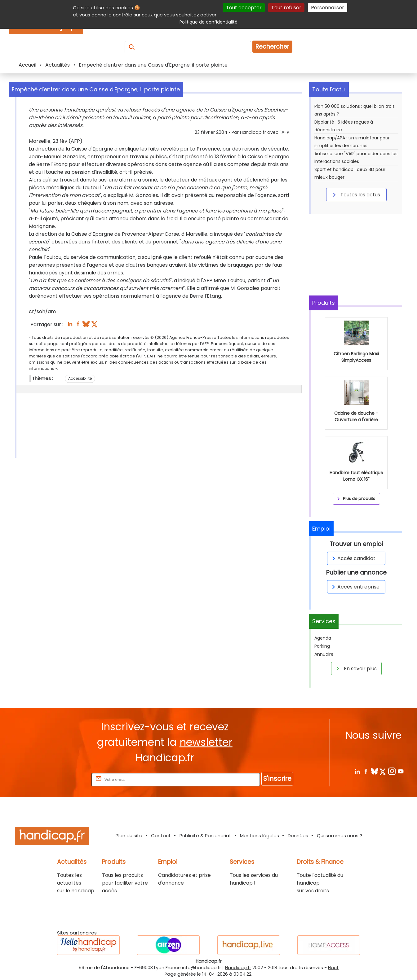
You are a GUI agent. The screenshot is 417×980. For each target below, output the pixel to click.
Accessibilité (80, 378)
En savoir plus (355, 668)
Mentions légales (260, 836)
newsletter (206, 742)
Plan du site (129, 836)
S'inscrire (277, 779)
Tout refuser (286, 8)
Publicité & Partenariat (205, 836)
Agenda (323, 638)
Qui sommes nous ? (339, 836)
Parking (322, 646)
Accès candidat (353, 558)
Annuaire (324, 654)
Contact (161, 836)
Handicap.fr (238, 968)
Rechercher (272, 47)
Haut (333, 968)
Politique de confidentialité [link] (208, 22)
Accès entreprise (355, 587)
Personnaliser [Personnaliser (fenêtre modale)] (328, 8)
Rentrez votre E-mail (65, 779)
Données (298, 836)
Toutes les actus (355, 195)
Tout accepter (244, 8)
